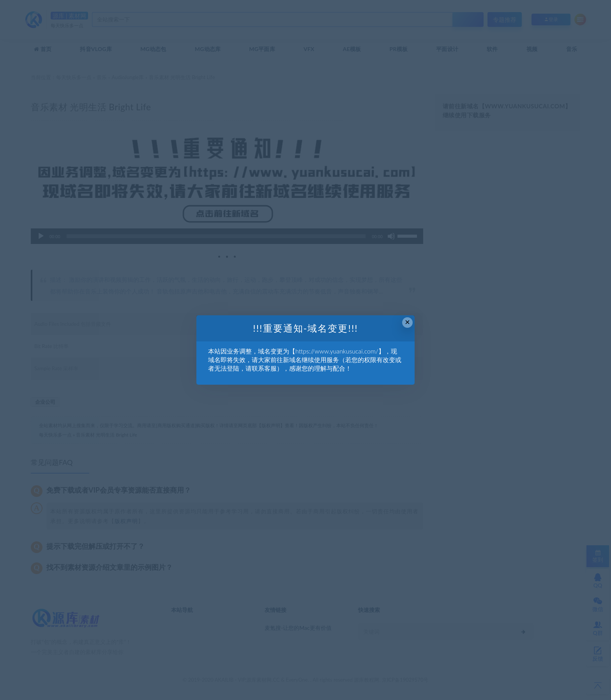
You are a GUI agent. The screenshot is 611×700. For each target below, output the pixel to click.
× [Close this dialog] (407, 322)
